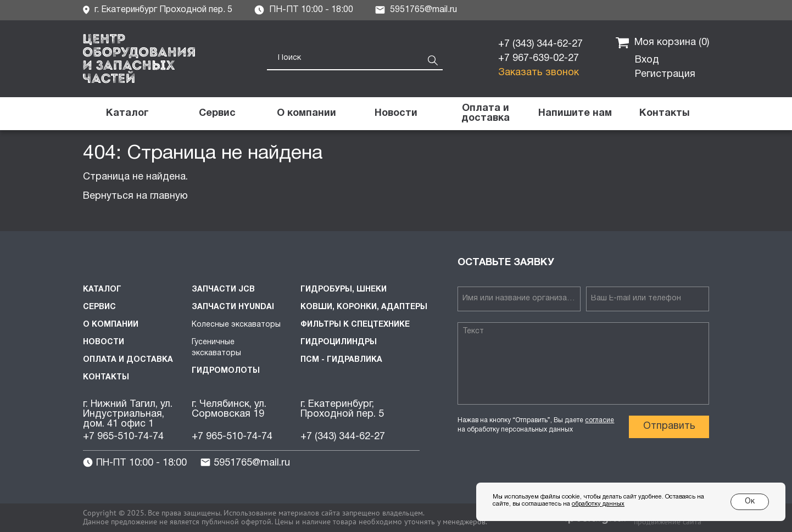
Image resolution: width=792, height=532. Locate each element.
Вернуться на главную (135, 196)
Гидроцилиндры (339, 342)
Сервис (99, 307)
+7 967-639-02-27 (539, 58)
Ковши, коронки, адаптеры (364, 307)
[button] (575, 114)
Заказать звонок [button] (539, 73)
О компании (111, 325)
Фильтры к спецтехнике (355, 325)
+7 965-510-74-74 (123, 437)
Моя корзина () (662, 43)
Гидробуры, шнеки (344, 290)
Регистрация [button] (665, 74)
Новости (104, 342)
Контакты (106, 377)
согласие (599, 420)
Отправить (669, 426)
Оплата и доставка (128, 360)
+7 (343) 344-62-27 (540, 44)
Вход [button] (647, 60)
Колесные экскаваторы (236, 325)
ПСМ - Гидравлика (341, 360)
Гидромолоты (226, 371)
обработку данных (598, 504)
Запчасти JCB (223, 290)
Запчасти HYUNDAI (233, 307)
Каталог (102, 290)
